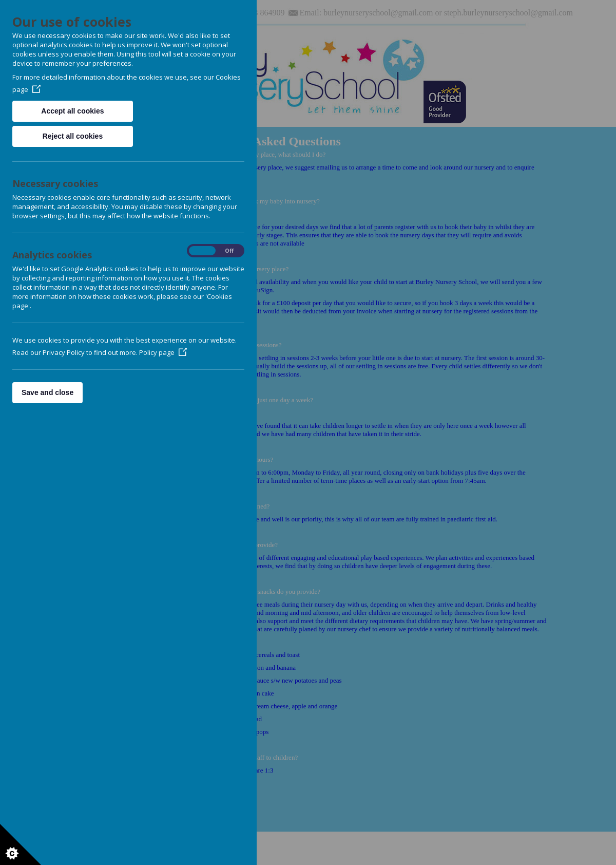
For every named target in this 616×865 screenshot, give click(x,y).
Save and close (47, 392)
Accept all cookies (72, 111)
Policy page (163, 352)
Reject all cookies (73, 136)
